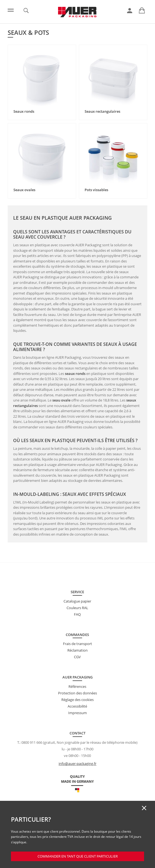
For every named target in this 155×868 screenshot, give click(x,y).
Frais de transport (77, 644)
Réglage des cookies (77, 700)
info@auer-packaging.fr (77, 764)
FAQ (77, 614)
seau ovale (61, 400)
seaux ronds (75, 374)
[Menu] (11, 10)
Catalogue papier (77, 601)
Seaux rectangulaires (102, 111)
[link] (130, 11)
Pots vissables (96, 190)
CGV (77, 657)
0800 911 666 (32, 742)
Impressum (77, 713)
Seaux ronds (24, 111)
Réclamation (77, 650)
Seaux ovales (24, 190)
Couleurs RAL (77, 608)
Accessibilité (77, 706)
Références (77, 686)
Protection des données (77, 693)
